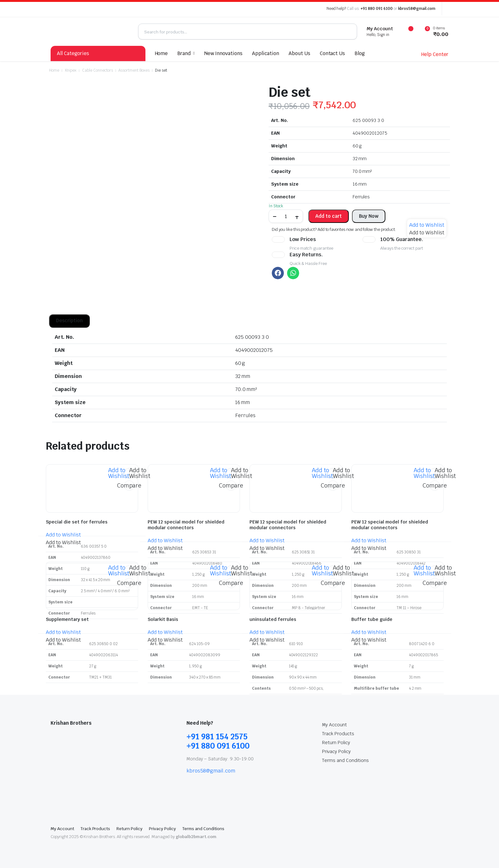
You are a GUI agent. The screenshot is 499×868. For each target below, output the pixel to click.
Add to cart (329, 216)
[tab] (69, 321)
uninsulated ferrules (273, 619)
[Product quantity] (286, 216)
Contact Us (333, 53)
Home (162, 53)
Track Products (338, 734)
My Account (334, 725)
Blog (360, 53)
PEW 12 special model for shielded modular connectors (186, 525)
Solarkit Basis (163, 619)
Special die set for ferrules (77, 522)
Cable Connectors (98, 70)
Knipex (71, 70)
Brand (184, 53)
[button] (427, 225)
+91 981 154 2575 (217, 737)
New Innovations (224, 53)
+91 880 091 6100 (377, 9)
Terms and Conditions (345, 760)
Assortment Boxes (134, 70)
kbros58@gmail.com (417, 9)
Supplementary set (67, 619)
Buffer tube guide (372, 619)
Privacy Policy (336, 751)
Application (266, 53)
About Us (299, 53)
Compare (129, 485)
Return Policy (336, 743)
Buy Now (369, 216)
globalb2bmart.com (196, 837)
